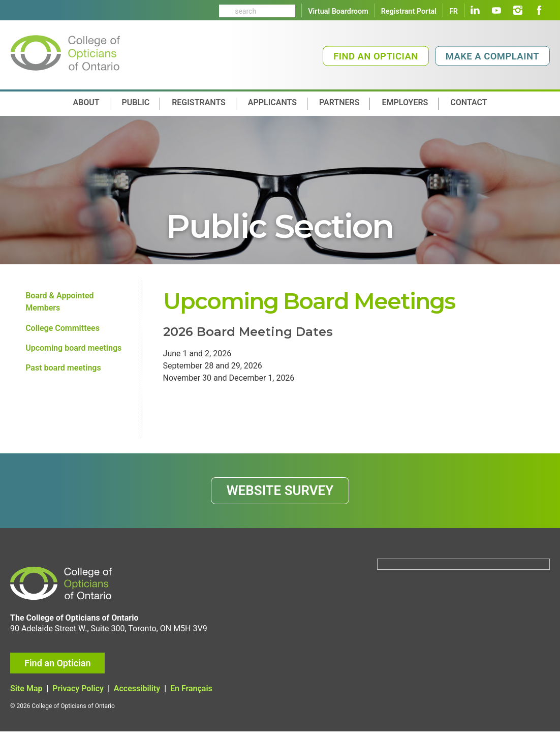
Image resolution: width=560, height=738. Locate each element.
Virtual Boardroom (338, 11)
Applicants (272, 102)
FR (454, 11)
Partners (339, 102)
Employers (405, 102)
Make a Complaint (492, 56)
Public (136, 102)
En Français (191, 696)
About (86, 102)
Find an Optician (376, 56)
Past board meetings (63, 371)
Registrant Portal (409, 11)
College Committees (63, 330)
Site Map (26, 696)
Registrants (199, 102)
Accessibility (137, 696)
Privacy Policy (78, 696)
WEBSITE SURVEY (280, 496)
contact (469, 102)
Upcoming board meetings (73, 350)
